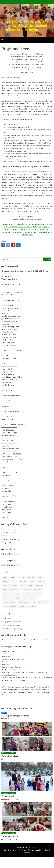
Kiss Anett (5, 488)
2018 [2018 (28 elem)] (6, 581)
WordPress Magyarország (13, 629)
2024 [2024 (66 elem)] (14, 586)
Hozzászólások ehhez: (18, 635)
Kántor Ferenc (6, 406)
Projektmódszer (43, 229)
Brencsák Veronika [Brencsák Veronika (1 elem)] (35, 586)
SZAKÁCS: (5, 480)
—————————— (9, 274)
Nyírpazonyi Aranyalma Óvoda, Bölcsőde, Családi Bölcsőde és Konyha (26, 26)
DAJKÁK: (5, 364)
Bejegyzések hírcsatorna (12, 622)
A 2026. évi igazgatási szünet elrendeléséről (17, 654)
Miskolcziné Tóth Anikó (10, 380)
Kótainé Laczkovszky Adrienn (12, 377)
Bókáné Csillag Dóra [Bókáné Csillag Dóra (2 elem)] (10, 590)
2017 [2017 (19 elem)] (40, 577)
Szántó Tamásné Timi (9, 457)
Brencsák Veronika (8, 311)
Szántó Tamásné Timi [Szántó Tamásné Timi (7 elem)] (27, 602)
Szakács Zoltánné (8, 385)
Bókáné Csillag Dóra (8, 430)
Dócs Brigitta (6, 313)
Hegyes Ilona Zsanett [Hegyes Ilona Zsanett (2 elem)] (11, 594)
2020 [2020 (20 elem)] (23, 581)
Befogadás (37, 227)
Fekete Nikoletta (7, 486)
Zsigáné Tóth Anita (8, 502)
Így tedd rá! (25, 229)
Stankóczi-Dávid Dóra (9, 345)
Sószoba (33, 229)
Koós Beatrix (6, 324)
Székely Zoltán (7, 475)
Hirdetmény (6, 657)
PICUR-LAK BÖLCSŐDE (10, 411)
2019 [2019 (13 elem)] (14, 581)
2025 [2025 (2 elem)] (23, 586)
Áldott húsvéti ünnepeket (10, 651)
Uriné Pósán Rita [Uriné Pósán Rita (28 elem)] (10, 606)
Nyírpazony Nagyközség (19, 647)
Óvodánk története (9, 224)
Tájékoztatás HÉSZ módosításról (13, 659)
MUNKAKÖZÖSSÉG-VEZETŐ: (12, 292)
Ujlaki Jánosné (6, 510)
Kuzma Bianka (6, 462)
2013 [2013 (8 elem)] (5, 577)
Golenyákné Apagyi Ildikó (10, 327)
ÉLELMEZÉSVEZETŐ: (9, 472)
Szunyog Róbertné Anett (10, 449)
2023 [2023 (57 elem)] (6, 586)
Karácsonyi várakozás (11, 539)
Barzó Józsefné (7, 515)
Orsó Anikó (5, 287)
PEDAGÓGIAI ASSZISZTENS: (12, 351)
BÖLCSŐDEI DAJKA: (9, 441)
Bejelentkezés (8, 618)
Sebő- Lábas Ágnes (8, 343)
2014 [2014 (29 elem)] (14, 577)
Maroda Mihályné (7, 332)
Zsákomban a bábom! (30, 232)
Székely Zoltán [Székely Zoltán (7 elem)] (43, 602)
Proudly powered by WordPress (16, 850)
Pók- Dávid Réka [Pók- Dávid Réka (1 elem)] (9, 602)
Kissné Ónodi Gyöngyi (9, 321)
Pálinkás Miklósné (8, 504)
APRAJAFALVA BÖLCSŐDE (11, 454)
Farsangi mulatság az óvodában (14, 529)
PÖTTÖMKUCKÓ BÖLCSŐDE (12, 459)
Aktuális (4, 713)
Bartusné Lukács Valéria (10, 308)
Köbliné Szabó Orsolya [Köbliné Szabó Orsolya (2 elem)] (11, 598)
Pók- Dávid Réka (7, 340)
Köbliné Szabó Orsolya (9, 433)
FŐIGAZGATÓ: (7, 276)
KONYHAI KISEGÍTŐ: (9, 496)
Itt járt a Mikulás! (9, 543)
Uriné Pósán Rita (7, 419)
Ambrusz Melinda (7, 305)
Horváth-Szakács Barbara (11, 316)
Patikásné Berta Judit (9, 337)
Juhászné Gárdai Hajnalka (10, 319)
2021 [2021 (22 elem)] (32, 581)
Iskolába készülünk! (46, 232)
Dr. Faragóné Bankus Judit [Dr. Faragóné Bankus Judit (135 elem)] (31, 590)
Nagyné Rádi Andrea (9, 295)
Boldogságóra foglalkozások (12, 232)
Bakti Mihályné (7, 369)
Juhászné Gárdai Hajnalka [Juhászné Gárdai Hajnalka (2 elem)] (31, 594)
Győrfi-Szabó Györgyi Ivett (11, 396)
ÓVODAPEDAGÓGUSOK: (10, 300)
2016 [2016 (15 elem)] (31, 577)
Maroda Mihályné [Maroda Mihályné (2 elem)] (29, 598)
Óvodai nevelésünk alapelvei (22, 227)
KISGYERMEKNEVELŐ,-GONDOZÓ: (14, 425)
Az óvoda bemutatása (36, 224)
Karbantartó (6, 401)
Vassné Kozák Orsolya (27, 216)
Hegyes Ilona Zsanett (9, 435)
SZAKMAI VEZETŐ (8, 417)
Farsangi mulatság (10, 532)
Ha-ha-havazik (9, 536)
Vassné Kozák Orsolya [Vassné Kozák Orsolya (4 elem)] (28, 606)
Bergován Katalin (7, 372)
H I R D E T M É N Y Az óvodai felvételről (16, 670)
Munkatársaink (22, 224)
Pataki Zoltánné (7, 507)
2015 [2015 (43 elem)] (22, 577)
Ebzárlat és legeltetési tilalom (12, 667)
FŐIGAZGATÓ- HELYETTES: (11, 284)
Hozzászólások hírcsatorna (13, 625)
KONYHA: (5, 467)
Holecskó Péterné (8, 374)
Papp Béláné (6, 446)
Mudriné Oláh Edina (8, 382)
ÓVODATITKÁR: (7, 390)
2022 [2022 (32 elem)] (41, 581)
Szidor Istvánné (7, 491)
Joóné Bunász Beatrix (9, 358)
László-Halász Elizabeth (10, 329)
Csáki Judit (5, 517)
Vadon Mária (6, 356)
